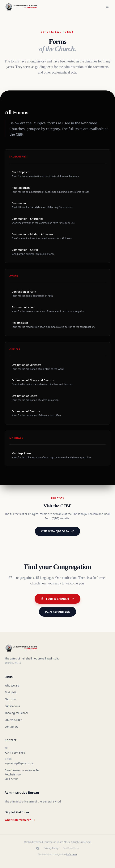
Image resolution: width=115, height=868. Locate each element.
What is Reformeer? (20, 820)
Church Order (13, 720)
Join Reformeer (57, 612)
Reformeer (72, 854)
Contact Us (11, 727)
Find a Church (57, 599)
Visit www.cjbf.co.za (57, 531)
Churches (11, 699)
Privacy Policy (51, 848)
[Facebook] (38, 848)
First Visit (10, 692)
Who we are (12, 685)
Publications (12, 706)
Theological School (16, 713)
